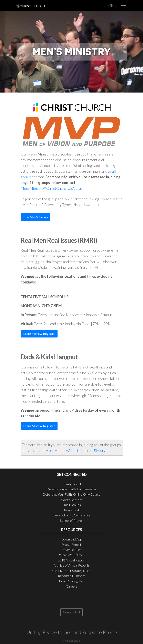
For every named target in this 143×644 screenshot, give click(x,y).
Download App (72, 539)
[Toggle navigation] (117, 6)
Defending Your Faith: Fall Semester (71, 489)
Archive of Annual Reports (72, 565)
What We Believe (71, 555)
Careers (72, 586)
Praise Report (71, 544)
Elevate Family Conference (72, 515)
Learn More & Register (39, 334)
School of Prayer (71, 520)
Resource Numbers (72, 576)
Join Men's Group (35, 217)
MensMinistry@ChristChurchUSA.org (51, 188)
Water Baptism (72, 500)
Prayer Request (72, 550)
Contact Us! (71, 612)
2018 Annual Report (72, 560)
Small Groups (72, 505)
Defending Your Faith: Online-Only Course (72, 494)
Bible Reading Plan (72, 581)
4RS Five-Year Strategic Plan (71, 571)
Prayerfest (72, 510)
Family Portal (72, 484)
